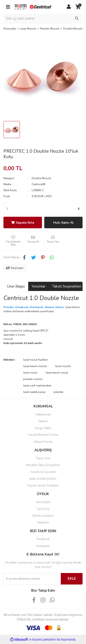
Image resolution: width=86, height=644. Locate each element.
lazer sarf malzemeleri (37, 386)
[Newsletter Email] (32, 579)
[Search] (43, 18)
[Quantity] (43, 209)
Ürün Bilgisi (16, 286)
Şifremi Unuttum (43, 516)
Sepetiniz (43, 522)
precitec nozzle (33, 379)
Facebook (43, 539)
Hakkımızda (43, 415)
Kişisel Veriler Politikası (43, 486)
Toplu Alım (43, 458)
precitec (59, 392)
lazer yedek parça (34, 392)
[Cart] (78, 7)
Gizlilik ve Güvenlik (43, 472)
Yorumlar (39, 286)
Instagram (43, 546)
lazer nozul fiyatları (35, 360)
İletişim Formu (43, 442)
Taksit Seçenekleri (67, 286)
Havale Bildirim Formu (43, 435)
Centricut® (39, 184)
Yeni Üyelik (43, 502)
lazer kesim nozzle (35, 366)
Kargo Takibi (43, 428)
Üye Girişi (43, 509)
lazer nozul (30, 373)
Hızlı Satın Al (63, 223)
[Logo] (34, 7)
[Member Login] (69, 7)
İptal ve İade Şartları (43, 479)
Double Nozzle (41, 178)
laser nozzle (63, 366)
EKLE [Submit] (72, 579)
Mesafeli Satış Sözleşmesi (43, 465)
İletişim (43, 421)
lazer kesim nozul (57, 373)
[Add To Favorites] (13, 241)
